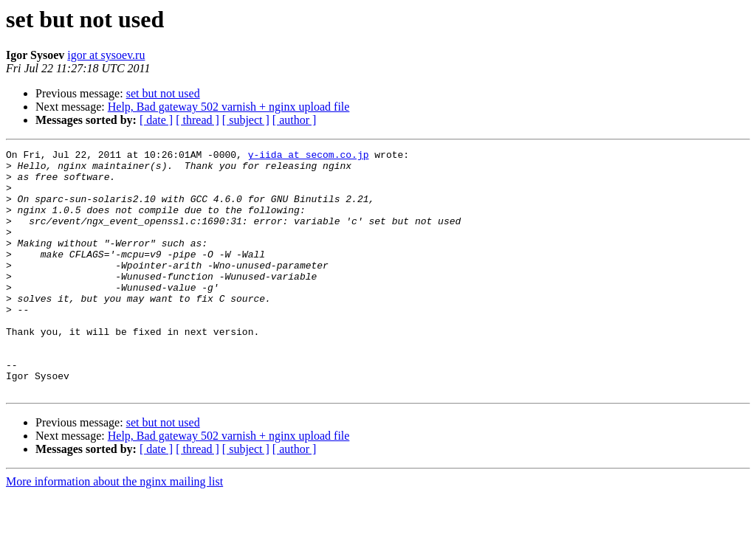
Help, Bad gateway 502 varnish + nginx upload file (229, 107)
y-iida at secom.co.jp (309, 156)
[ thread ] (197, 120)
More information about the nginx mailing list (114, 530)
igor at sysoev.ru (106, 55)
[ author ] (295, 120)
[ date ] (156, 120)
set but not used (163, 93)
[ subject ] (246, 120)
